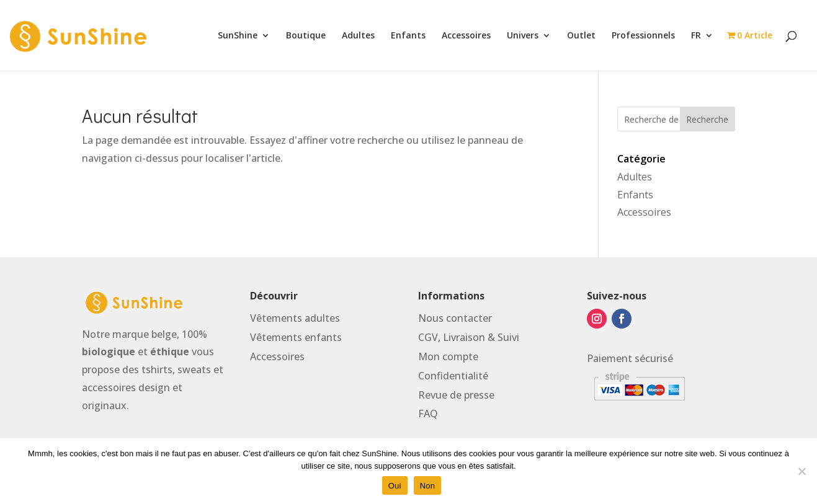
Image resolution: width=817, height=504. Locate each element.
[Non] (801, 471)
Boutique (306, 36)
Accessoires (466, 36)
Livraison (464, 337)
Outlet (581, 36)
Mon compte (448, 356)
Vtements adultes (295, 318)
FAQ (428, 413)
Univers (523, 36)
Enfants (408, 36)
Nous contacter (455, 318)
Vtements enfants (296, 337)
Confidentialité (453, 376)
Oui (395, 486)
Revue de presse (456, 395)
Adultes (358, 36)
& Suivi (503, 337)
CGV (428, 337)
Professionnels (643, 36)
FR (696, 36)
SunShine (238, 36)
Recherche (707, 119)
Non (428, 486)
